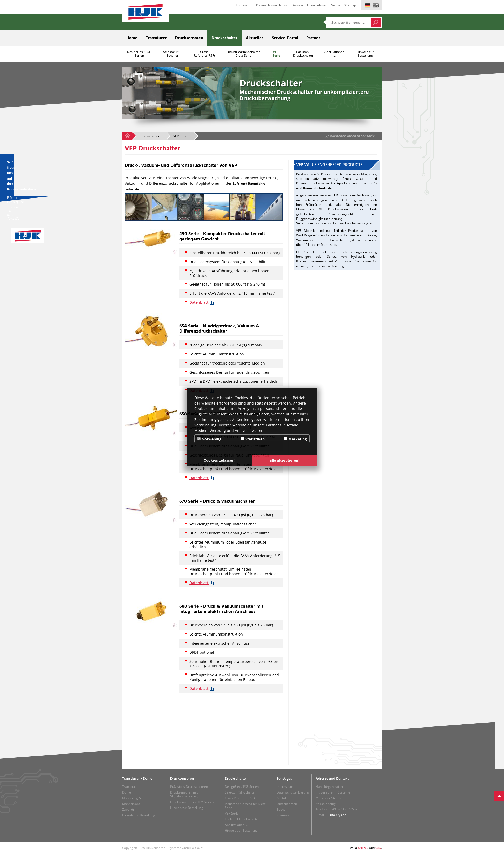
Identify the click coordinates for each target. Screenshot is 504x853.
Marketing (295, 439)
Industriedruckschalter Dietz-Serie (244, 54)
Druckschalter (224, 38)
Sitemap (350, 5)
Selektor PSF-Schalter (173, 54)
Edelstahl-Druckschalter (303, 54)
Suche (336, 5)
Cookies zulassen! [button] (220, 460)
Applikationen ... (334, 54)
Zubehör (128, 809)
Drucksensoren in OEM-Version (193, 802)
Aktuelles (255, 38)
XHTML (363, 848)
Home (132, 38)
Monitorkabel (132, 804)
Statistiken (253, 439)
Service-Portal (285, 38)
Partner (313, 38)
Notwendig (209, 439)
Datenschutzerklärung (272, 5)
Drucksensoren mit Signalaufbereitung (184, 794)
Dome (127, 792)
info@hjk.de (338, 815)
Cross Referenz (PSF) (204, 54)
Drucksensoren (189, 38)
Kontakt (298, 5)
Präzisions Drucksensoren (189, 787)
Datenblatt (199, 302)
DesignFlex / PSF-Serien (139, 54)
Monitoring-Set (133, 798)
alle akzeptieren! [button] (284, 460)
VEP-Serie (276, 54)
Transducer (156, 38)
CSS (378, 848)
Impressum (244, 5)
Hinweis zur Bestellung (365, 54)
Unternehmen (317, 5)
